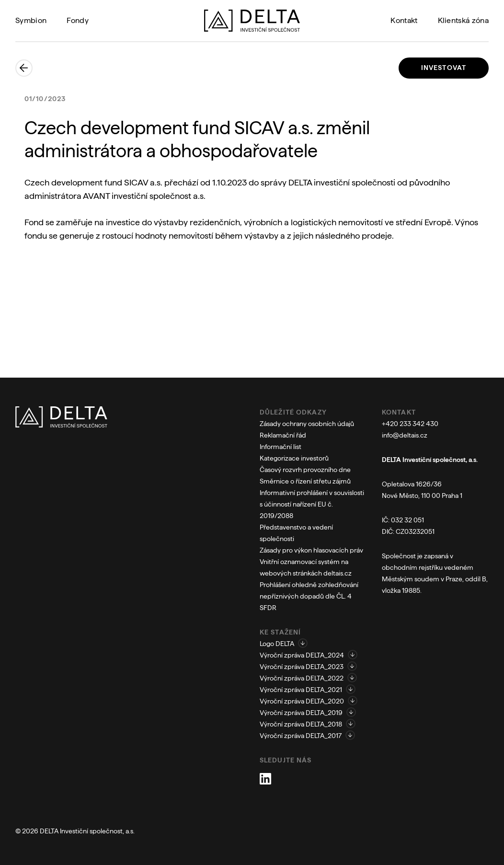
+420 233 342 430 (410, 424)
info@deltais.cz (405, 435)
